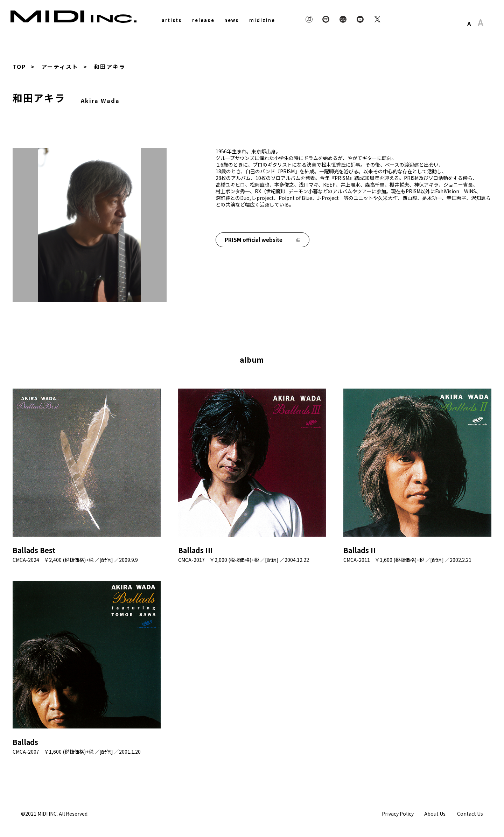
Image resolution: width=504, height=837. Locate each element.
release (203, 20)
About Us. (435, 814)
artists (172, 20)
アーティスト (60, 67)
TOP (19, 67)
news (232, 20)
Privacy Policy (398, 814)
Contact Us (470, 814)
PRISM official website (262, 240)
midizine (262, 20)
